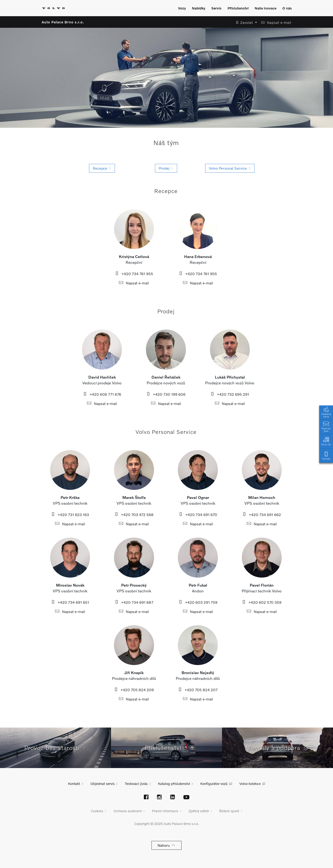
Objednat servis (326, 412)
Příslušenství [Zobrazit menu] (238, 8)
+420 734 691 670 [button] (198, 515)
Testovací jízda (326, 426)
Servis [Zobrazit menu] (216, 8)
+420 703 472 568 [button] (134, 515)
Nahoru (167, 845)
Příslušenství (167, 748)
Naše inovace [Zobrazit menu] (265, 8)
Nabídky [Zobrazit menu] (199, 8)
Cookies (97, 811)
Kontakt (326, 455)
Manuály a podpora (277, 748)
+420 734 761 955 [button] (134, 274)
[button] (245, 23)
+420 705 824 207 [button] (198, 690)
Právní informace (165, 811)
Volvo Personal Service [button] (230, 168)
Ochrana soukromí (128, 811)
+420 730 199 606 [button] (166, 394)
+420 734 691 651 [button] (70, 602)
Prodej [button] (166, 168)
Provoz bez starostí (55, 748)
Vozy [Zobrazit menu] (182, 8)
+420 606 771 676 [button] (102, 394)
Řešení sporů (229, 811)
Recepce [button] (102, 168)
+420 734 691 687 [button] (134, 602)
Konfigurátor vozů (214, 784)
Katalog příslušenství (174, 784)
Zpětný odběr (199, 811)
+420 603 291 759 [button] (198, 602)
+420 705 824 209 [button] (134, 690)
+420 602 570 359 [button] (262, 602)
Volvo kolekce (250, 784)
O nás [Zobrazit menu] (287, 8)
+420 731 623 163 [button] (70, 515)
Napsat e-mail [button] (134, 283)
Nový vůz (326, 441)
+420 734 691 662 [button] (262, 515)
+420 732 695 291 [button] (230, 394)
